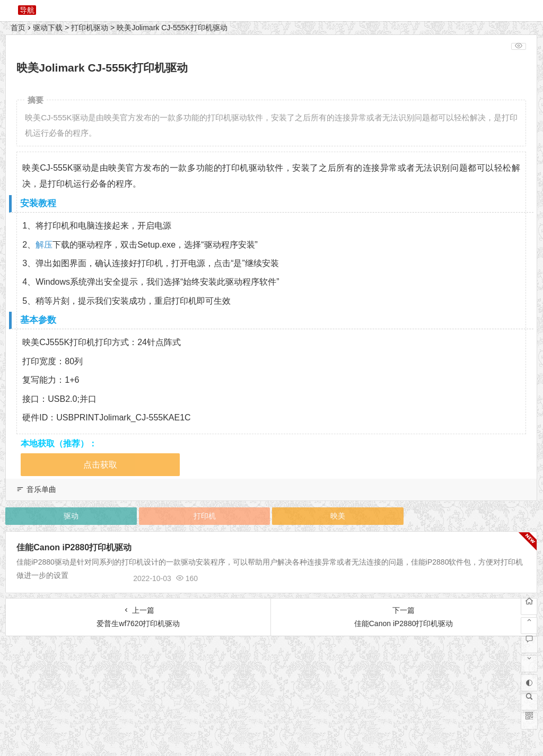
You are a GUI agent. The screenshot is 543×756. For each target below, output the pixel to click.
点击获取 (100, 465)
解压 (44, 245)
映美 (338, 516)
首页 (18, 28)
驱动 (71, 516)
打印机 (205, 516)
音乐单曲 (41, 489)
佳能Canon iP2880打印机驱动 (74, 547)
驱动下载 (48, 28)
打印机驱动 (90, 28)
